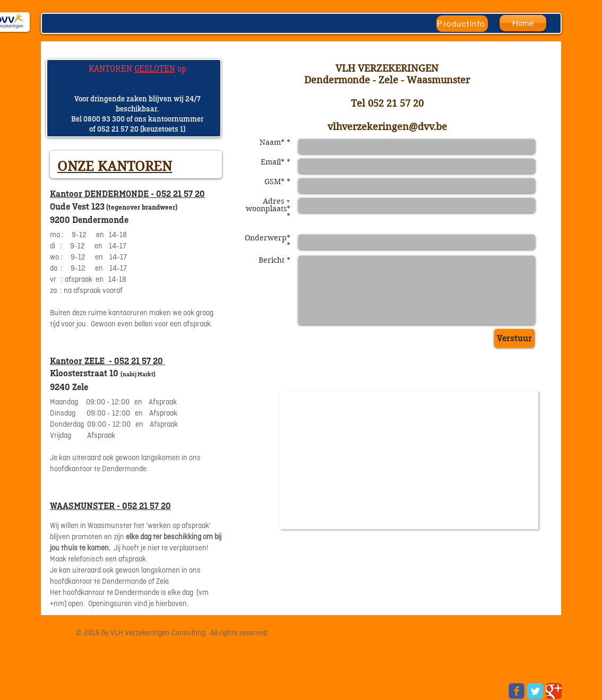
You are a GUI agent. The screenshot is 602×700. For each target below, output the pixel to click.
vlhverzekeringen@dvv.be (387, 127)
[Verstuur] (514, 338)
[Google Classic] (554, 691)
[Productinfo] (462, 24)
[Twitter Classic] (535, 691)
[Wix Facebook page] (517, 691)
